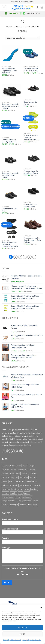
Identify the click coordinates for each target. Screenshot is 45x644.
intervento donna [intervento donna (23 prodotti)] (26, 485)
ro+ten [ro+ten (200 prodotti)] (18, 497)
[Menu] (4, 7)
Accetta (22, 627)
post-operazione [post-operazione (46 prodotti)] (8, 497)
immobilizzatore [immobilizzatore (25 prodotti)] (31, 481)
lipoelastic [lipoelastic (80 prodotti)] (37, 485)
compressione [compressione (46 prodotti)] (23, 470)
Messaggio (22, 556)
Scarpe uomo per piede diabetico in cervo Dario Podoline (32, 240)
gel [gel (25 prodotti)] (17, 477)
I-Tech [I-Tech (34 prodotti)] (11, 481)
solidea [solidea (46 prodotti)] (5, 505)
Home (9, 27)
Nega (22, 634)
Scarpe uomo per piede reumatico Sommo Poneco (10, 175)
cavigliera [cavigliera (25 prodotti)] (6, 470)
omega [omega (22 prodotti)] (20, 489)
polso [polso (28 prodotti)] (20, 493)
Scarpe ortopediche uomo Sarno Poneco (31, 172)
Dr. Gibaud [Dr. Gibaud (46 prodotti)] (32, 474)
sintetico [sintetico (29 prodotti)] (36, 501)
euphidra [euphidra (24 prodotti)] (6, 477)
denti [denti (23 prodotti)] (18, 474)
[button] (41, 607)
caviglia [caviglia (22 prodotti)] (32, 466)
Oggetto (22, 541)
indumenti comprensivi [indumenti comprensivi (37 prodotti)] (10, 485)
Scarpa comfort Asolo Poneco (10, 210)
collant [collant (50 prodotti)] (13, 470)
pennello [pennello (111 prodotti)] (5, 493)
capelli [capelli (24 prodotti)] (25, 466)
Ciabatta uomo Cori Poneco (31, 103)
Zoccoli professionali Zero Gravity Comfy (31, 70)
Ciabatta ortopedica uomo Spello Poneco (9, 141)
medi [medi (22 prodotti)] (14, 489)
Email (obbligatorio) (22, 532)
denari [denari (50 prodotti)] (12, 474)
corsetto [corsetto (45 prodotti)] (32, 470)
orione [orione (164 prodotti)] (27, 489)
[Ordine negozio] (22, 38)
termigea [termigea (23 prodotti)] (23, 505)
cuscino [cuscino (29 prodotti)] (5, 474)
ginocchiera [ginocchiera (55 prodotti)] (24, 477)
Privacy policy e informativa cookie (12, 640)
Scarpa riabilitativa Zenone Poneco (30, 206)
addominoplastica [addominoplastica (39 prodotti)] (9, 466)
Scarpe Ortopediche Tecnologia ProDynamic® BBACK (32, 137)
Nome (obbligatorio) (22, 523)
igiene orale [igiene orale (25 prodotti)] (20, 481)
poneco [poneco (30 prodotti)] (27, 493)
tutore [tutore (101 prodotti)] (36, 505)
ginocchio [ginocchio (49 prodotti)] (33, 477)
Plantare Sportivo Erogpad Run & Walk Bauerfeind (9, 71)
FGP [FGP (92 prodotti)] (12, 477)
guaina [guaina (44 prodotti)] (5, 481)
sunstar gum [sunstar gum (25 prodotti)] (14, 505)
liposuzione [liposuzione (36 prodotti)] (6, 489)
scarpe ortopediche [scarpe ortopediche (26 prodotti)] (9, 501)
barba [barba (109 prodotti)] (19, 466)
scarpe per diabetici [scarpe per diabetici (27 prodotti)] (24, 501)
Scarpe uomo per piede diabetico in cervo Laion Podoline (10, 106)
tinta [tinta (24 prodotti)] (30, 505)
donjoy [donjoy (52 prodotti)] (24, 474)
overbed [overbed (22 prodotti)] (34, 489)
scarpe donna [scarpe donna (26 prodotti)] (27, 497)
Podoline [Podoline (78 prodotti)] (13, 493)
